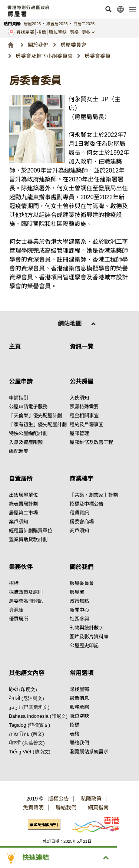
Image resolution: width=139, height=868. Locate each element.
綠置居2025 (57, 24)
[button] (108, 9)
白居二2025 (84, 24)
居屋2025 (32, 24)
